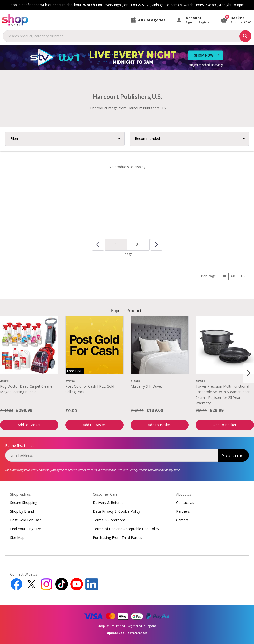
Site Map (17, 538)
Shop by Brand (22, 511)
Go (138, 244)
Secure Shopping (24, 502)
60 (233, 276)
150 (243, 276)
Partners (183, 511)
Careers (182, 520)
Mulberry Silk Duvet (146, 386)
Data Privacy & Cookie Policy (117, 511)
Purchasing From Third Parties (118, 538)
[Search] (245, 36)
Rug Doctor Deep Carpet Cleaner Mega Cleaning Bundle (27, 389)
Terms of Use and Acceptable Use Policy (126, 529)
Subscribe (233, 455)
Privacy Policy (137, 470)
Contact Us (185, 502)
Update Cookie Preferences (127, 633)
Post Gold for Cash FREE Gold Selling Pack (90, 389)
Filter (14, 139)
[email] (112, 455)
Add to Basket (29, 425)
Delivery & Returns (108, 502)
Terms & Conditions (109, 520)
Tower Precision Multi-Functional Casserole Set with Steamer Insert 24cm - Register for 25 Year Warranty (223, 395)
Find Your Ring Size (26, 529)
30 (224, 276)
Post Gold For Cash (26, 520)
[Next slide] (249, 373)
